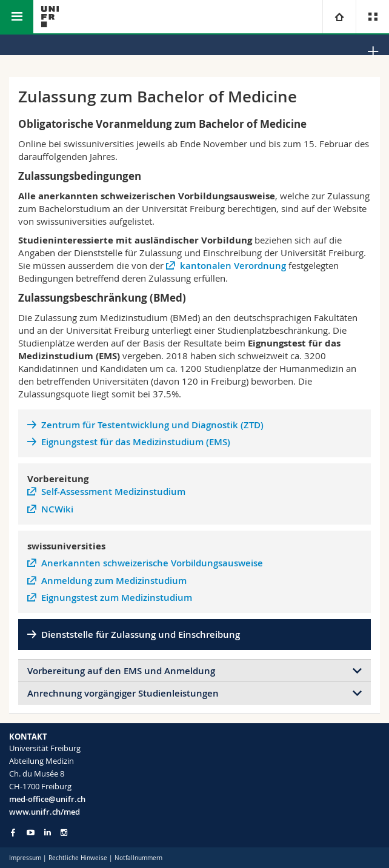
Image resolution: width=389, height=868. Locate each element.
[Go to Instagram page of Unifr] (64, 833)
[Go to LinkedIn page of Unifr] (48, 833)
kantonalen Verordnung (233, 266)
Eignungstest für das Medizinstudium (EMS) (136, 442)
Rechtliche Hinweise (78, 858)
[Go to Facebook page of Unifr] (13, 832)
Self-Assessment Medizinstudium (113, 492)
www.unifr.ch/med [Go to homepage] (45, 812)
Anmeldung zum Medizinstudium (114, 581)
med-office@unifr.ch (47, 799)
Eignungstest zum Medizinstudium (117, 598)
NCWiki (57, 509)
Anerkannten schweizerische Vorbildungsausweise (152, 563)
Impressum (25, 858)
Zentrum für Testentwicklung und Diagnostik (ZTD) (152, 425)
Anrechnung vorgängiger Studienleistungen (123, 693)
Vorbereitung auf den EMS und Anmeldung (121, 671)
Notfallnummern (138, 858)
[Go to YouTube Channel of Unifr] (31, 833)
